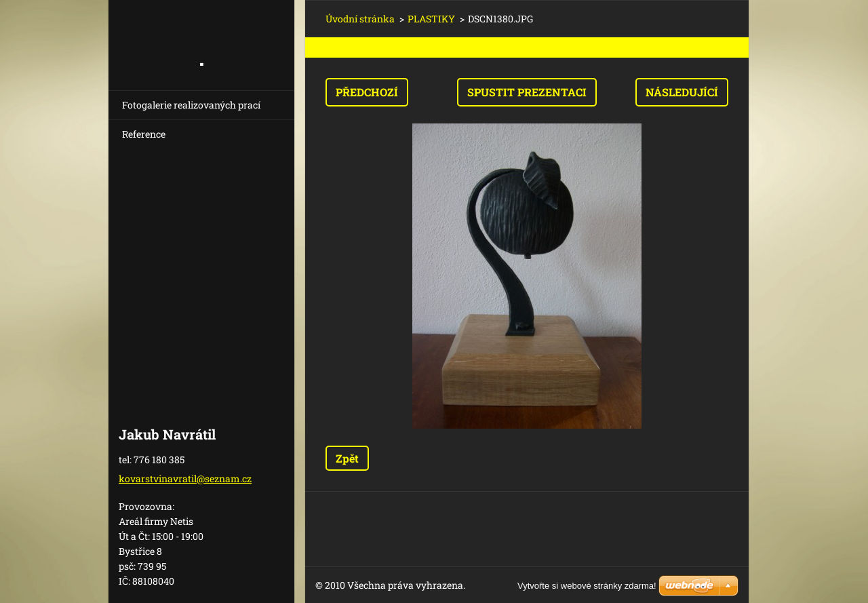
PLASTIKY (431, 19)
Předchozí (367, 92)
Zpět (347, 458)
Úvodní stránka (360, 19)
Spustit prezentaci (527, 92)
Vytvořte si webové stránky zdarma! (587, 586)
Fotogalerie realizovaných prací (191, 105)
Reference (144, 134)
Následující (682, 92)
